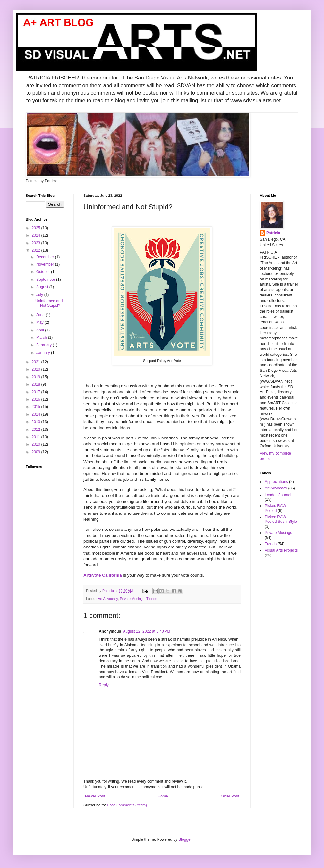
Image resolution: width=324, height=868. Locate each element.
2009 (37, 452)
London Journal (278, 495)
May (40, 322)
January (44, 353)
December (46, 257)
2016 (37, 399)
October (44, 272)
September (46, 280)
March (42, 338)
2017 (37, 392)
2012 (37, 430)
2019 (37, 377)
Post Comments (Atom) (127, 805)
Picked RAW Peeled (275, 508)
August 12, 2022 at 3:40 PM (146, 631)
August (43, 287)
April (41, 330)
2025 (37, 228)
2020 (37, 369)
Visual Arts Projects (281, 550)
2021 (37, 362)
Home (163, 796)
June (41, 315)
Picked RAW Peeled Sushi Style (281, 519)
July (40, 295)
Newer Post (95, 796)
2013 (37, 422)
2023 (37, 243)
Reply (104, 685)
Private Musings (132, 599)
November (46, 264)
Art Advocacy (108, 599)
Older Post (230, 796)
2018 (37, 384)
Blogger (185, 839)
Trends (152, 599)
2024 (37, 235)
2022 (37, 250)
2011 (37, 437)
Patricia (273, 233)
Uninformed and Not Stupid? (49, 303)
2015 (37, 407)
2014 (37, 414)
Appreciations (276, 482)
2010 (37, 444)
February (44, 345)
